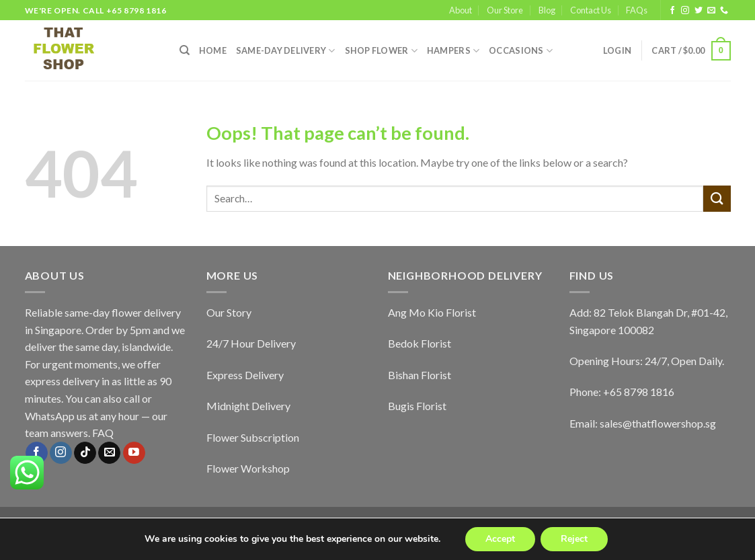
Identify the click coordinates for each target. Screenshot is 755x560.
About (461, 10)
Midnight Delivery (248, 406)
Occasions (521, 51)
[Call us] (724, 11)
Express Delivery (245, 375)
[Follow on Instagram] (685, 11)
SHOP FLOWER (381, 51)
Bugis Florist (417, 406)
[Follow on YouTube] (134, 453)
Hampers (453, 51)
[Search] (185, 50)
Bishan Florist (420, 375)
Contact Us (591, 10)
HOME (213, 50)
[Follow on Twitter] (699, 11)
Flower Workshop (248, 468)
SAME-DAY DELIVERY (286, 51)
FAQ (103, 433)
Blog (547, 10)
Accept (500, 539)
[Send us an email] (711, 11)
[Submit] (717, 199)
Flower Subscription (253, 437)
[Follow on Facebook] (672, 11)
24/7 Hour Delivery (251, 343)
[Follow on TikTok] (85, 453)
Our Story (229, 312)
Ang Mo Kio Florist (432, 312)
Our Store (505, 10)
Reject (574, 539)
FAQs (637, 10)
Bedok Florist (420, 343)
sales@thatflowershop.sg (658, 423)
